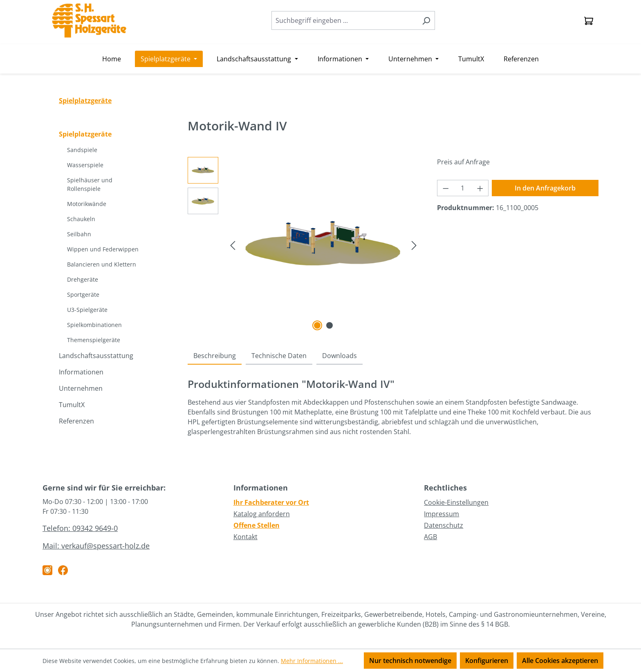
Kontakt (245, 537)
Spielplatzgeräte (85, 134)
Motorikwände (87, 204)
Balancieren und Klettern (102, 264)
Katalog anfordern (262, 514)
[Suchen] (426, 20)
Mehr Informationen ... (312, 661)
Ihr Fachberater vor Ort (271, 502)
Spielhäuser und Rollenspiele (90, 184)
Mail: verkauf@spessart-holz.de (96, 546)
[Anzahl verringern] (446, 188)
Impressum (442, 514)
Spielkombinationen (94, 325)
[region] (304, 245)
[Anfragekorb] (589, 20)
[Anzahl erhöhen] (480, 188)
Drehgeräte (83, 279)
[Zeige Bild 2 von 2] (329, 325)
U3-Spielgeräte (87, 310)
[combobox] (345, 20)
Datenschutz (444, 525)
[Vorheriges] (233, 245)
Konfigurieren (487, 661)
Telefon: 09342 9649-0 (80, 528)
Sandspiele (82, 150)
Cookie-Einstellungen (456, 502)
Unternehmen (81, 388)
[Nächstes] (414, 245)
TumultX (72, 405)
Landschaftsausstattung (96, 356)
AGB (430, 537)
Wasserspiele (85, 165)
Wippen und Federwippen (103, 249)
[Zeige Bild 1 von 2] (317, 325)
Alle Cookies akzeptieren (560, 661)
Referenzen (76, 421)
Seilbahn (79, 234)
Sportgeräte (83, 295)
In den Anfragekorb (545, 188)
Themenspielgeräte (94, 340)
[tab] (215, 356)
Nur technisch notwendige (410, 661)
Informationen (81, 372)
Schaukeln (81, 219)
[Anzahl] (463, 188)
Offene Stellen (257, 525)
